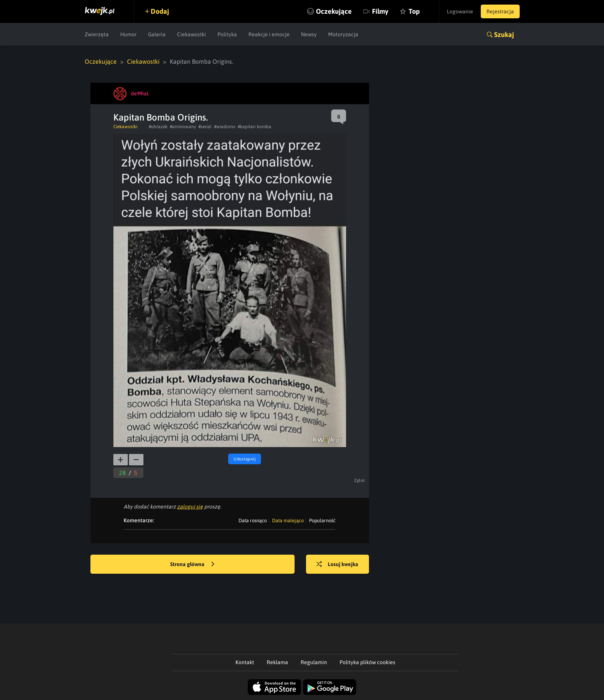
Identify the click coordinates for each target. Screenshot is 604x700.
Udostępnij (245, 459)
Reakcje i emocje (269, 34)
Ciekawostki (192, 34)
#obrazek (158, 127)
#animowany (183, 127)
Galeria (157, 34)
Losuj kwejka (337, 565)
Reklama (277, 662)
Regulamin (314, 662)
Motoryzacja (343, 34)
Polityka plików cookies (367, 662)
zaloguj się (190, 507)
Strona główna (192, 565)
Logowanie (460, 11)
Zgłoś (360, 480)
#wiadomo (225, 127)
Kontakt (245, 662)
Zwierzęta (97, 34)
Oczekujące (334, 11)
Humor (128, 34)
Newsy (309, 34)
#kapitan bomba (254, 127)
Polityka (227, 34)
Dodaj (160, 11)
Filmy (380, 11)
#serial (205, 127)
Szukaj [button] (504, 35)
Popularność (322, 521)
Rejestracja (500, 11)
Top (414, 11)
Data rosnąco (253, 521)
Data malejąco (288, 521)
